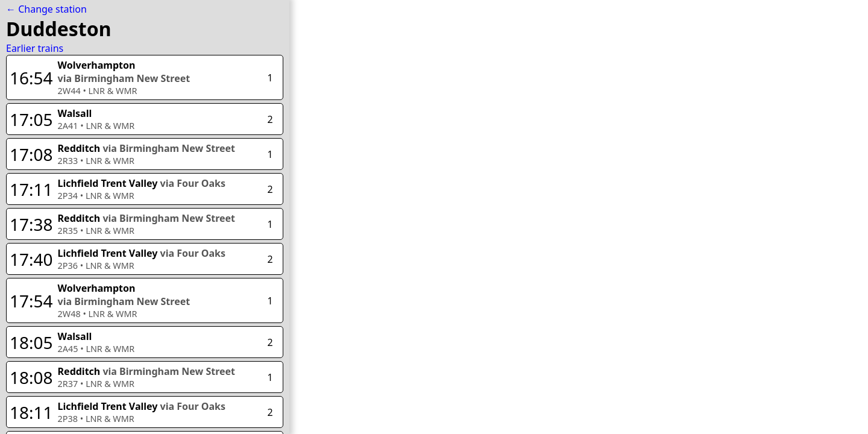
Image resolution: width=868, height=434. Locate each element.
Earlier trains (35, 48)
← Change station (46, 9)
